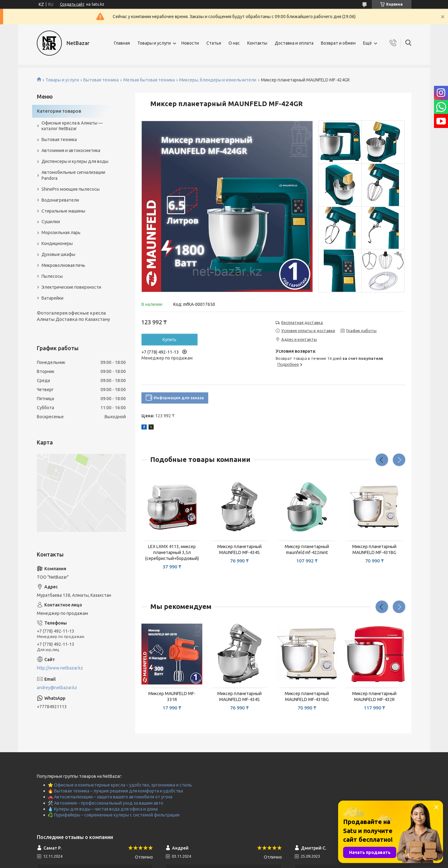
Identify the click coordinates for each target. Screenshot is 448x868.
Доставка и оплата (294, 43)
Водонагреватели (60, 200)
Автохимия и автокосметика (71, 150)
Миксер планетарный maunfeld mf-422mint (307, 549)
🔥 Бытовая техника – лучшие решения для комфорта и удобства (115, 791)
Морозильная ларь (61, 233)
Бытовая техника (101, 80)
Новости (190, 43)
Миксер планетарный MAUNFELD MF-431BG (374, 549)
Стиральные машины (63, 211)
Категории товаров (59, 111)
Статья (214, 43)
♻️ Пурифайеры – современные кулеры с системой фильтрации (114, 815)
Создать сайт (72, 4)
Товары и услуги (154, 43)
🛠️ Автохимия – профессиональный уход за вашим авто (106, 803)
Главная (122, 43)
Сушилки (51, 222)
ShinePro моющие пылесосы (71, 189)
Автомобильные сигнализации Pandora (73, 175)
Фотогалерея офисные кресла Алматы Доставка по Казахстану (73, 316)
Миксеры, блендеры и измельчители (218, 80)
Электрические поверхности (71, 287)
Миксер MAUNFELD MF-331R (172, 696)
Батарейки (52, 298)
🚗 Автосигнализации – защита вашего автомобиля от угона (110, 797)
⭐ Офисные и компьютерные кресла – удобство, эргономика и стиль (120, 785)
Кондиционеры (57, 243)
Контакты (257, 43)
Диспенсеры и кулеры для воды (75, 161)
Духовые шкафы (58, 254)
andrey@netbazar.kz (57, 688)
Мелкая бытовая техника (149, 80)
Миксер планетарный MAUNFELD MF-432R (374, 696)
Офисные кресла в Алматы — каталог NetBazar (72, 126)
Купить (169, 340)
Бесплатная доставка (302, 322)
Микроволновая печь (63, 265)
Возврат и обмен (338, 43)
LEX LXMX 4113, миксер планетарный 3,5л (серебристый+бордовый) (172, 552)
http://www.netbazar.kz (60, 668)
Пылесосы (52, 276)
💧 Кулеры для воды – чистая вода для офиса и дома (103, 809)
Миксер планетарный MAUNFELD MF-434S (239, 549)
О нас (234, 43)
